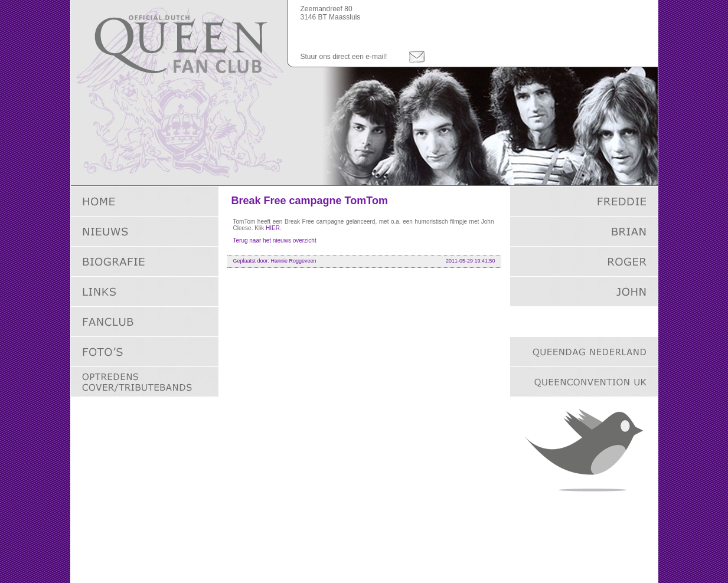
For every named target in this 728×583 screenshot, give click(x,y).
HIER (273, 228)
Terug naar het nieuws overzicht (275, 240)
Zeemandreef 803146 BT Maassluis (331, 13)
